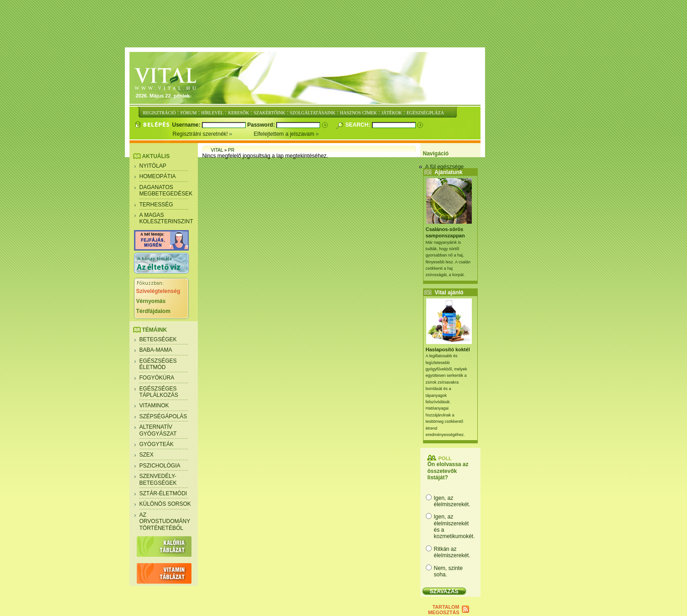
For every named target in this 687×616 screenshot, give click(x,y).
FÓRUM (189, 113)
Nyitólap (153, 166)
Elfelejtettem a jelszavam (287, 134)
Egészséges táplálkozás (159, 392)
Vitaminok (154, 406)
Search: (359, 125)
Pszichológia (160, 466)
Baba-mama (156, 350)
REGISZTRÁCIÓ (160, 113)
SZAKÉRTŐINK (269, 113)
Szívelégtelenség (158, 291)
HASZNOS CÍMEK (359, 113)
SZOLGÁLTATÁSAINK (313, 113)
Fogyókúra (157, 378)
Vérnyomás (151, 301)
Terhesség (156, 205)
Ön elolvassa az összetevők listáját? (448, 471)
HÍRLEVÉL (212, 113)
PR (231, 150)
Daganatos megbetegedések (166, 190)
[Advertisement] (344, 24)
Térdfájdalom (153, 311)
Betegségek (158, 339)
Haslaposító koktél (448, 349)
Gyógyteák (157, 444)
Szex (147, 455)
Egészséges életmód (158, 364)
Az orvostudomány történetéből (165, 521)
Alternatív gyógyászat (158, 430)
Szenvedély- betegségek (158, 479)
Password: (262, 125)
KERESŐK (238, 113)
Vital (217, 150)
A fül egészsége (445, 167)
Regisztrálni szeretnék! (213, 134)
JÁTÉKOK (392, 113)
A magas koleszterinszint (166, 218)
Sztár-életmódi (163, 493)
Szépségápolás (163, 416)
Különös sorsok (165, 504)
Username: (187, 125)
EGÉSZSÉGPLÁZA (425, 113)
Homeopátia (158, 176)
